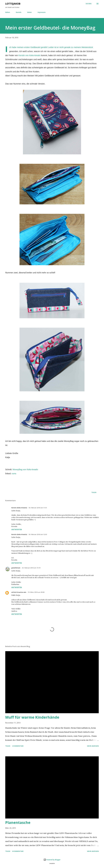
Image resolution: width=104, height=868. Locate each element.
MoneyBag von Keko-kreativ (25, 469)
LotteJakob (13, 4)
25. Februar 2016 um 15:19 (31, 568)
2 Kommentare (18, 746)
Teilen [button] (94, 492)
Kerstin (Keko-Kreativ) (19, 508)
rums (14, 474)
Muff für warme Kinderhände (32, 717)
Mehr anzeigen (93, 746)
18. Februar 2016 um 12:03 (38, 534)
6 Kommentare (18, 851)
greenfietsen (16, 568)
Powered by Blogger (52, 860)
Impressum (42, 12)
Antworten (17, 530)
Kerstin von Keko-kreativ (30, 55)
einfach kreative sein (19, 592)
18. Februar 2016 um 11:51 (38, 508)
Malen (30, 12)
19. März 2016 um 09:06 (36, 592)
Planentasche (18, 822)
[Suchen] (89, 4)
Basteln (19, 12)
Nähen (8, 12)
